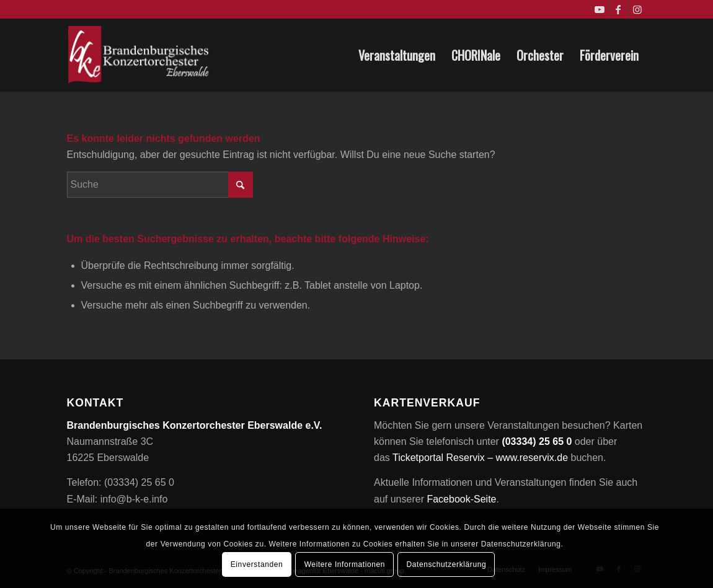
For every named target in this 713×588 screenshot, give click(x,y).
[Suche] (160, 185)
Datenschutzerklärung (446, 564)
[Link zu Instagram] (637, 9)
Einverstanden (257, 564)
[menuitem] (397, 55)
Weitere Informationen (345, 564)
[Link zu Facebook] (618, 9)
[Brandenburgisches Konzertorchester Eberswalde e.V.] (140, 55)
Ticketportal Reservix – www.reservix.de (480, 458)
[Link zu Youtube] (600, 9)
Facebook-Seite (461, 499)
